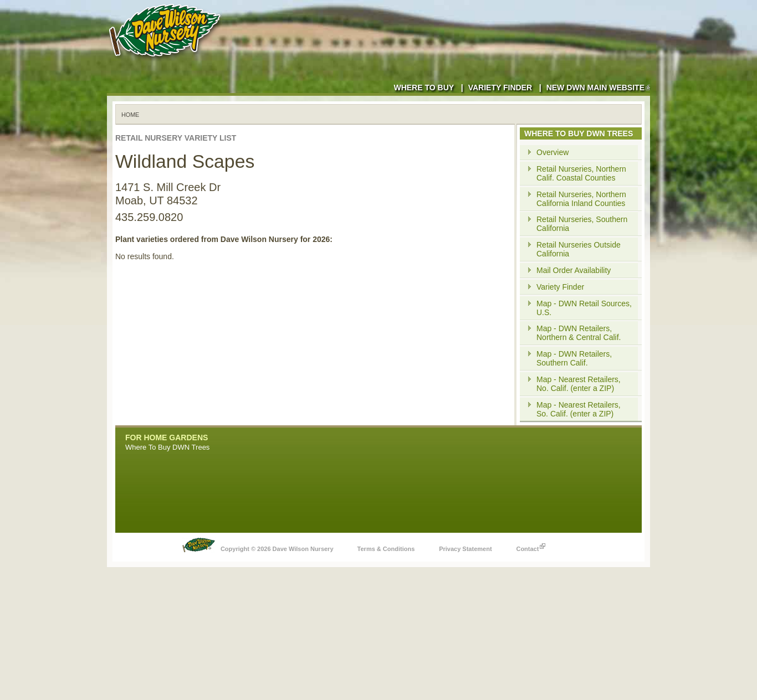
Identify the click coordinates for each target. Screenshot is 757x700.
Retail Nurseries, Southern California (582, 224)
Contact (531, 546)
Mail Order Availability (574, 270)
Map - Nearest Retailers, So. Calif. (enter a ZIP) (579, 409)
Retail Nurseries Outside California (579, 249)
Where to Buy (424, 87)
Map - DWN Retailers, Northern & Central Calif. (579, 333)
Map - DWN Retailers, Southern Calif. (574, 358)
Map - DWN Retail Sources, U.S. (584, 308)
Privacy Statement (465, 549)
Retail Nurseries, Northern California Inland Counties (581, 199)
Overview (553, 152)
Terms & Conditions (386, 549)
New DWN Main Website (598, 87)
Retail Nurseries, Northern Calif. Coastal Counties (581, 173)
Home (130, 115)
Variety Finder (500, 87)
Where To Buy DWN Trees (167, 447)
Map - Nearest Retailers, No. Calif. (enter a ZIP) (579, 384)
